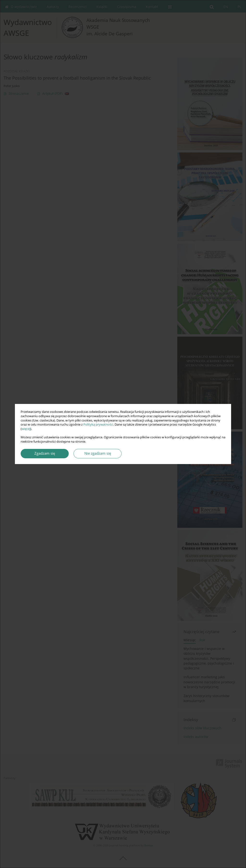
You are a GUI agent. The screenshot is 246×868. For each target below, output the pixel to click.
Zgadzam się (45, 453)
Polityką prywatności (98, 425)
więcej (26, 429)
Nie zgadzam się (98, 453)
